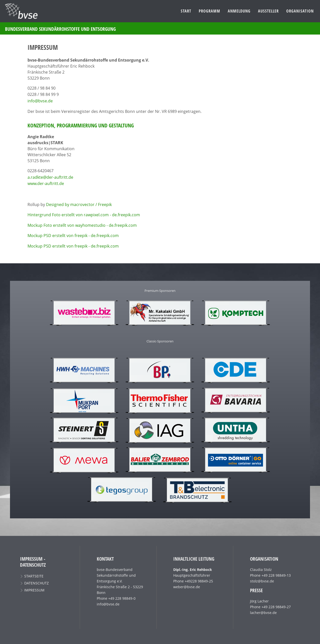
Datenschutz (36, 583)
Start (186, 11)
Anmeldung (239, 11)
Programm (209, 11)
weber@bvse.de (187, 587)
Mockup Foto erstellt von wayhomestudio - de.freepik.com (82, 225)
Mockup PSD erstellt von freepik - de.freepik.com (73, 236)
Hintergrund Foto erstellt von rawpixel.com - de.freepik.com (84, 215)
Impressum (34, 590)
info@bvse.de (40, 101)
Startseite (34, 576)
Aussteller (268, 11)
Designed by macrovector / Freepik (79, 204)
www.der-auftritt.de (46, 183)
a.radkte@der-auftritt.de (50, 177)
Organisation (300, 11)
